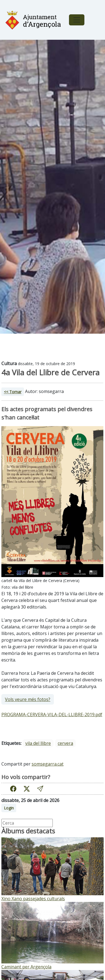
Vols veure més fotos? (28, 699)
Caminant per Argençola (26, 967)
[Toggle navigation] (77, 20)
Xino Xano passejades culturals (33, 899)
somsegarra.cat (48, 764)
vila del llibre (38, 743)
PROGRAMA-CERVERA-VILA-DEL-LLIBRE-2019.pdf (52, 715)
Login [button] (9, 808)
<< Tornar (13, 392)
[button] (40, 789)
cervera (65, 743)
